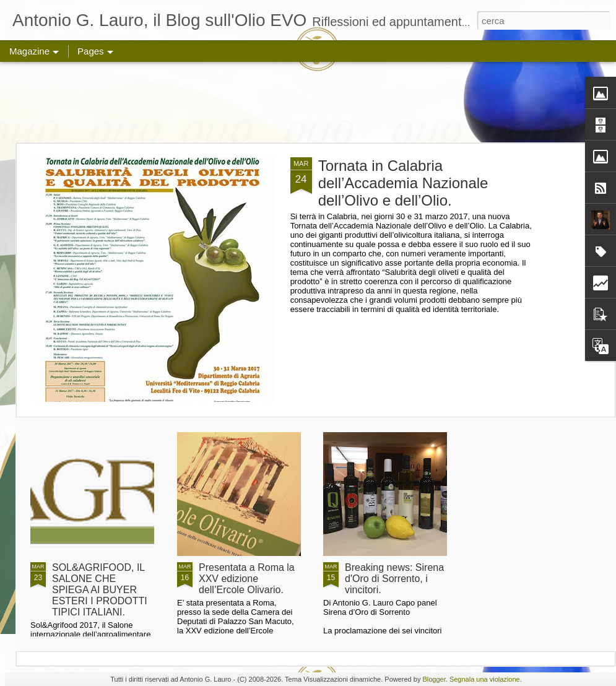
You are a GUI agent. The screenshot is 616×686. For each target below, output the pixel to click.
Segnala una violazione (485, 679)
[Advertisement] (308, 102)
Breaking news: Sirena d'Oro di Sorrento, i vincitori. (394, 579)
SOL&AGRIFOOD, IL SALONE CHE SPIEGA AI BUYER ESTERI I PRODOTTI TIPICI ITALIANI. (100, 590)
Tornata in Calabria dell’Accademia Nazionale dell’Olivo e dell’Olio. (403, 183)
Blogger (434, 679)
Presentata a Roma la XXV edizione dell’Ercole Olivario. (247, 579)
